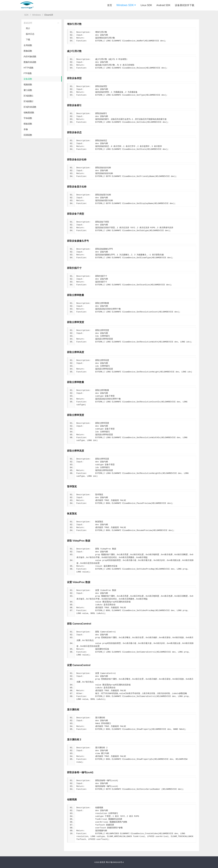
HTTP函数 (29, 68)
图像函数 (28, 51)
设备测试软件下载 (185, 5)
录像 (26, 129)
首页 (110, 5)
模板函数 (28, 124)
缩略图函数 (29, 113)
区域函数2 (28, 101)
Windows (37, 15)
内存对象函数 (30, 56)
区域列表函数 (30, 107)
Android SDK (163, 5)
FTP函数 (28, 73)
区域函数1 (28, 96)
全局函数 (28, 45)
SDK (26, 15)
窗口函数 (28, 90)
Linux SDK (146, 5)
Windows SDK (126, 5)
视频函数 (28, 84)
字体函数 (28, 118)
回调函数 (28, 135)
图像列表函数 (30, 62)
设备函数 (28, 79)
